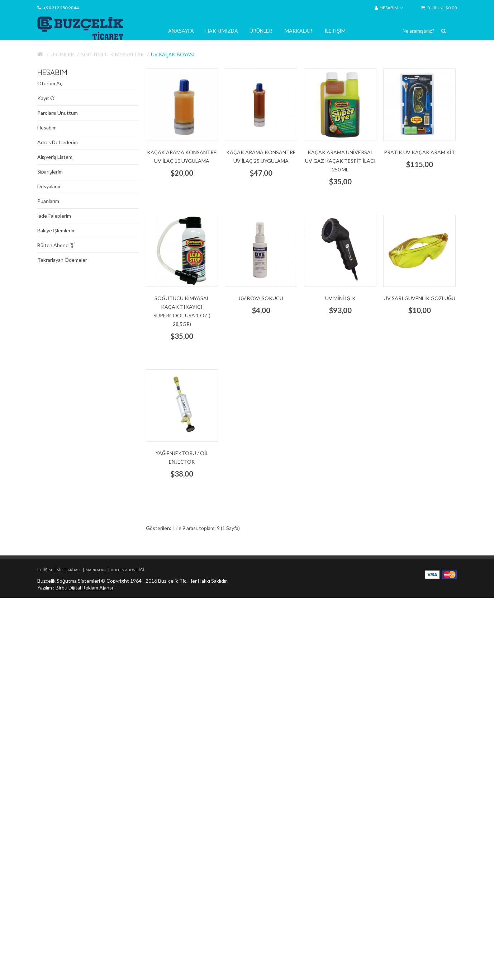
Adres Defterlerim (58, 142)
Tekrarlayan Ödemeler (62, 260)
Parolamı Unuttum (58, 113)
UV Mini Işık (340, 298)
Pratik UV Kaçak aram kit (419, 152)
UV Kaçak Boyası (173, 54)
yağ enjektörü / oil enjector (182, 457)
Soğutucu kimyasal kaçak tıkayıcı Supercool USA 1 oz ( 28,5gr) (182, 311)
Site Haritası (69, 570)
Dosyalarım (49, 186)
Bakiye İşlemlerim (56, 230)
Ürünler (261, 31)
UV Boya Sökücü (261, 298)
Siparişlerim (50, 172)
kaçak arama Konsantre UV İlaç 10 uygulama (182, 157)
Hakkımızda (222, 31)
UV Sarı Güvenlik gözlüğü (420, 298)
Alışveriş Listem (55, 157)
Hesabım (47, 127)
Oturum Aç (50, 83)
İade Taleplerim (54, 216)
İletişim (335, 31)
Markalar (298, 31)
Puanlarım (48, 201)
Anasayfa (181, 31)
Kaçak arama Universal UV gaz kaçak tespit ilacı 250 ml (340, 161)
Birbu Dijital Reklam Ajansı (84, 588)
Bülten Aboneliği (56, 245)
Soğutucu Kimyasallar (112, 54)
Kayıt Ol (46, 98)
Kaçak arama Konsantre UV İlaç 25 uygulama (261, 157)
